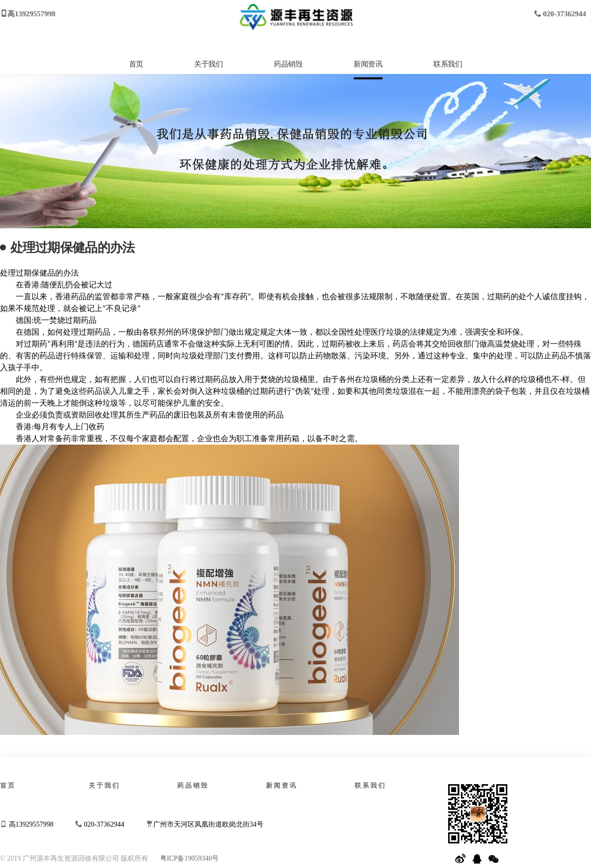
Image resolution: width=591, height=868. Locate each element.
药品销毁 (288, 64)
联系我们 (448, 64)
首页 (136, 64)
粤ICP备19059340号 (190, 858)
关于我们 (208, 64)
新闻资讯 (368, 64)
